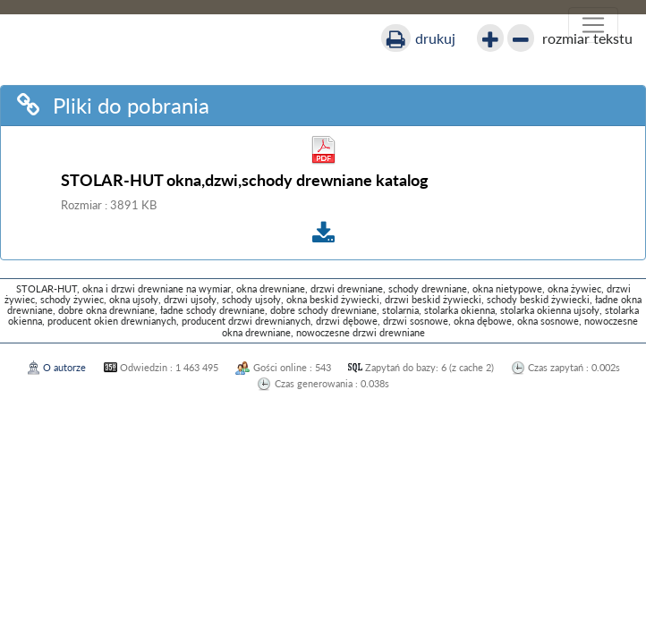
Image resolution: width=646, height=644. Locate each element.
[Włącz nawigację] (593, 25)
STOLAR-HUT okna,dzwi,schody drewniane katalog (245, 180)
